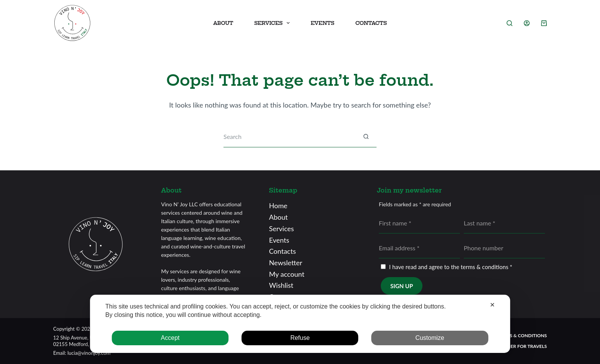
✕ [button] (492, 305)
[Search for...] (289, 137)
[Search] (510, 23)
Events (323, 23)
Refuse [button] (300, 338)
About (223, 23)
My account (287, 274)
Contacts (371, 23)
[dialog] (300, 324)
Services (281, 229)
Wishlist (281, 285)
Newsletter (286, 263)
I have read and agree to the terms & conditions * (451, 267)
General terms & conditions (511, 335)
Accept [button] (170, 338)
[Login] (527, 23)
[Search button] (366, 137)
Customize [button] (430, 338)
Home (278, 206)
